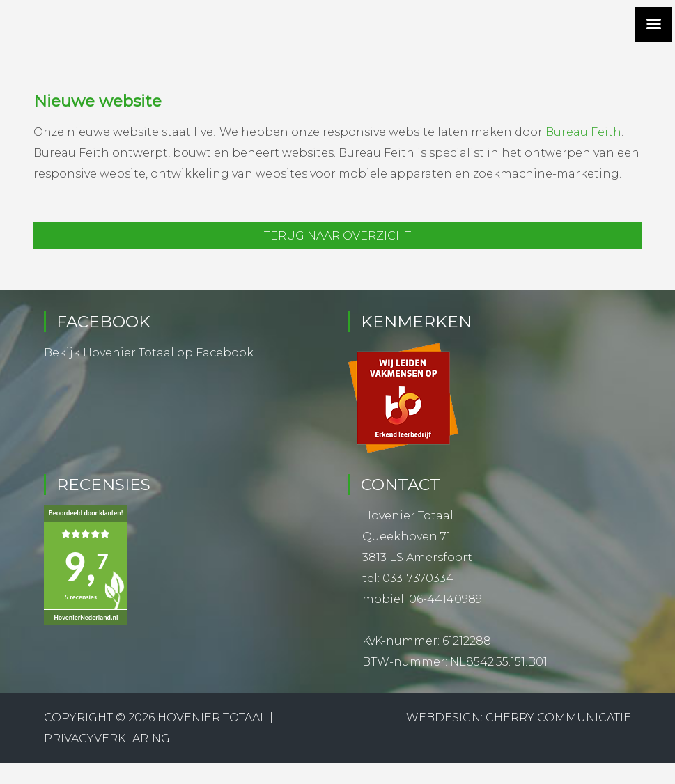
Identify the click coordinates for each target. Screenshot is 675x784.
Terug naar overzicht (337, 236)
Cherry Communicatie (558, 718)
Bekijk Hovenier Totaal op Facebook (149, 353)
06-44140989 (445, 599)
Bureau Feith (583, 132)
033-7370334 (418, 578)
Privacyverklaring (107, 738)
